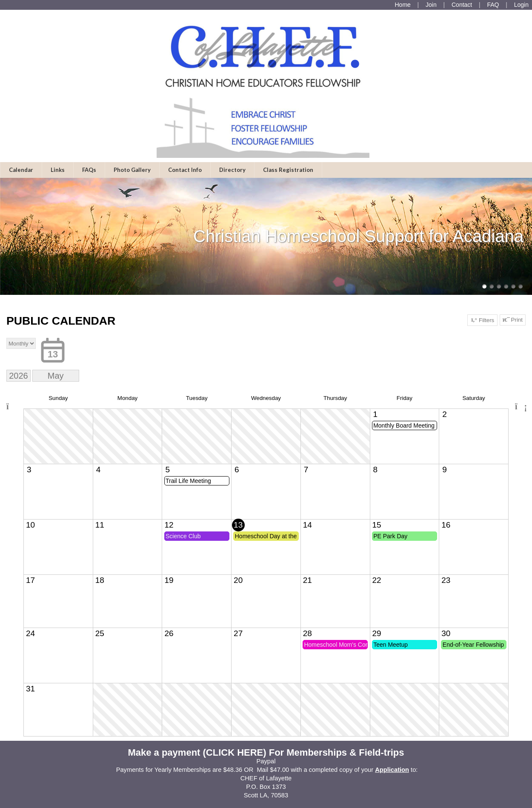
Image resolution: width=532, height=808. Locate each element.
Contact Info (185, 170)
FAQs (89, 170)
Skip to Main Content (266, 804)
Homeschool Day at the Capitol (267, 536)
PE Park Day (390, 536)
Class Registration (288, 170)
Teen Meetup (390, 645)
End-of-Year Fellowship (473, 645)
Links (58, 170)
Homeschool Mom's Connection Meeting (336, 645)
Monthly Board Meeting (404, 425)
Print (513, 320)
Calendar (21, 170)
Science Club (183, 536)
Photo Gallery (132, 170)
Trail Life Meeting (188, 481)
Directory (232, 170)
